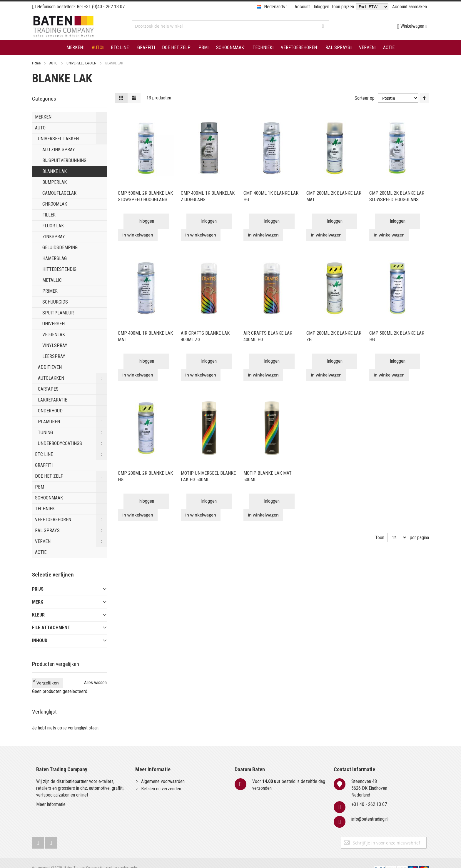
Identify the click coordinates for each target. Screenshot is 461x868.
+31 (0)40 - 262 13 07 (104, 7)
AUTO (54, 63)
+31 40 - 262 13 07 (369, 795)
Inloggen (321, 7)
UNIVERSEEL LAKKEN (82, 63)
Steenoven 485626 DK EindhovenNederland (369, 778)
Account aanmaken (410, 7)
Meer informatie (51, 795)
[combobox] (230, 26)
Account (302, 7)
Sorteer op (365, 98)
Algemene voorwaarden (163, 771)
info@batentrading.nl (370, 809)
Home (37, 63)
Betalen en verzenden (161, 779)
